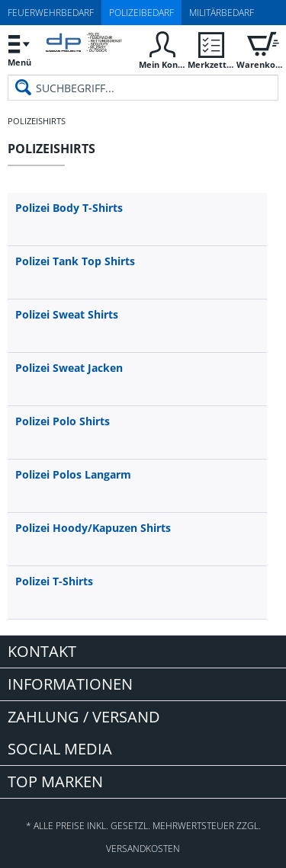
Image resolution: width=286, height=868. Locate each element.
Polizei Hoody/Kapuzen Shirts (93, 528)
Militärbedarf (222, 13)
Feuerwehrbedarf (51, 13)
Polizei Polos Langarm (73, 474)
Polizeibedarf (141, 13)
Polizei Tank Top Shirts (75, 261)
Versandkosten (143, 849)
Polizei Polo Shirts (63, 421)
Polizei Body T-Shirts (69, 208)
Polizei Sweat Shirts (67, 314)
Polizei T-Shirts (54, 581)
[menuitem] (19, 50)
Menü (19, 48)
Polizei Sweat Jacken (69, 368)
